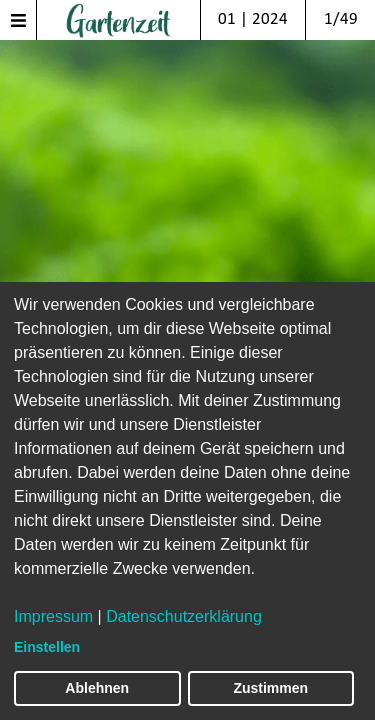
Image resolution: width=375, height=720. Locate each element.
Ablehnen (97, 688)
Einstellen (47, 647)
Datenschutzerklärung (184, 616)
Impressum (53, 616)
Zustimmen (270, 688)
